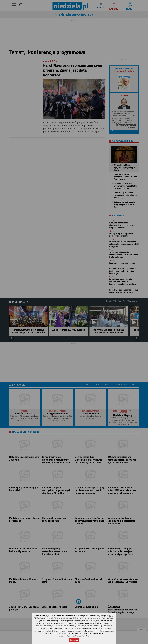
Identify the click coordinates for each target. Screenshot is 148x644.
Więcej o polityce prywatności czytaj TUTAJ (74, 636)
